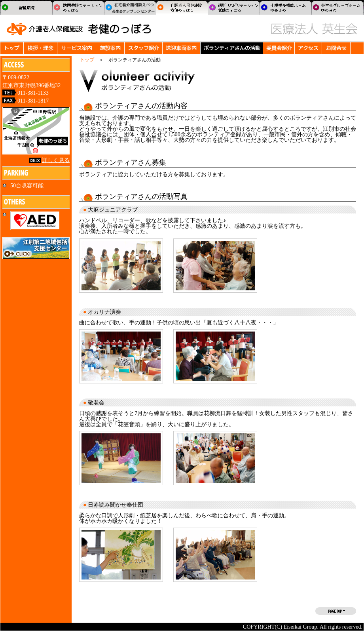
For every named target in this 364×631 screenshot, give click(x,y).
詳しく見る (56, 160)
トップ (87, 60)
